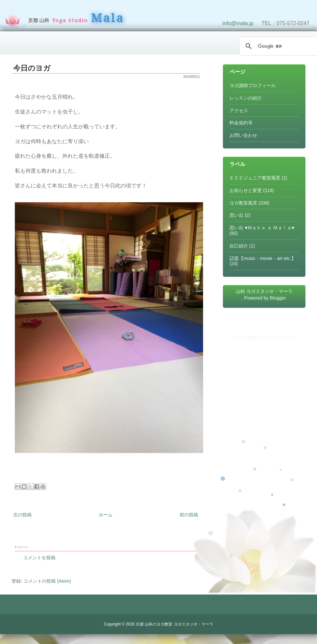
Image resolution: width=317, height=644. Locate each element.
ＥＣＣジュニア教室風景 (255, 178)
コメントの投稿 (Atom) (47, 581)
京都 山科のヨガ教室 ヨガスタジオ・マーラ (175, 624)
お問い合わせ (243, 135)
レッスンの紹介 (246, 98)
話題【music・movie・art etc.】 (263, 258)
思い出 (236, 215)
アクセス (239, 111)
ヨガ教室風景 (243, 203)
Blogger (278, 298)
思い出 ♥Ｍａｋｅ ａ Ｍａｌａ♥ (262, 228)
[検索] (281, 46)
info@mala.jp (238, 23)
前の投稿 (189, 515)
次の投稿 (22, 515)
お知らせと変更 (246, 190)
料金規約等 (241, 123)
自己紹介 (239, 246)
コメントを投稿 (39, 558)
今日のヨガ (32, 68)
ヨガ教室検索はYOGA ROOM (264, 338)
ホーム (106, 515)
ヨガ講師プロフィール (253, 85)
